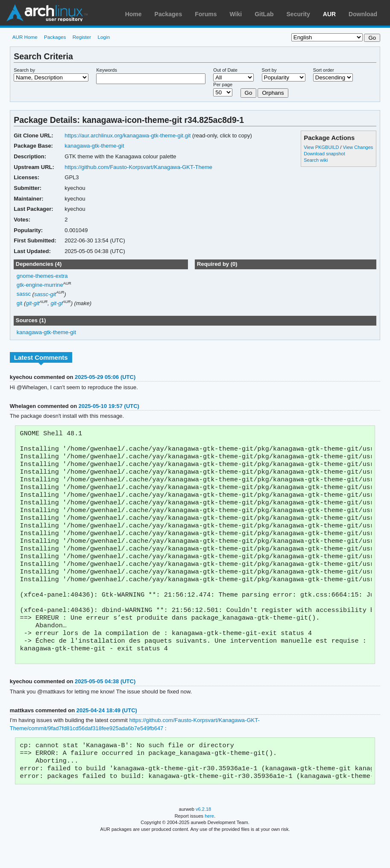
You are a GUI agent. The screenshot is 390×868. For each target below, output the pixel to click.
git (20, 303)
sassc (24, 294)
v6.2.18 (203, 839)
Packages (169, 14)
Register (82, 37)
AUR (329, 14)
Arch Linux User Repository (47, 13)
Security (298, 14)
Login (104, 37)
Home (133, 14)
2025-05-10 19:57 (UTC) (109, 406)
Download (363, 14)
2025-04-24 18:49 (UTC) (107, 736)
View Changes (358, 147)
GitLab (264, 14)
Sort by (269, 70)
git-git (32, 303)
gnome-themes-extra (42, 276)
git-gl (56, 303)
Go (249, 93)
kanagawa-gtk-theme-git (94, 146)
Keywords (106, 70)
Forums (206, 14)
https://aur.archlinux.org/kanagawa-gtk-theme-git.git (128, 135)
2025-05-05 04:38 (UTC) (105, 707)
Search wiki (316, 160)
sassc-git (45, 294)
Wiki (236, 14)
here (209, 846)
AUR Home (25, 37)
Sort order (324, 70)
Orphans (273, 93)
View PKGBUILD (322, 147)
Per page (223, 84)
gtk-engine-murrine (40, 285)
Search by (24, 70)
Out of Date (225, 70)
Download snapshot (324, 154)
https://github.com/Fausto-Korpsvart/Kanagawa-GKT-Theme (138, 167)
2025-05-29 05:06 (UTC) (105, 377)
